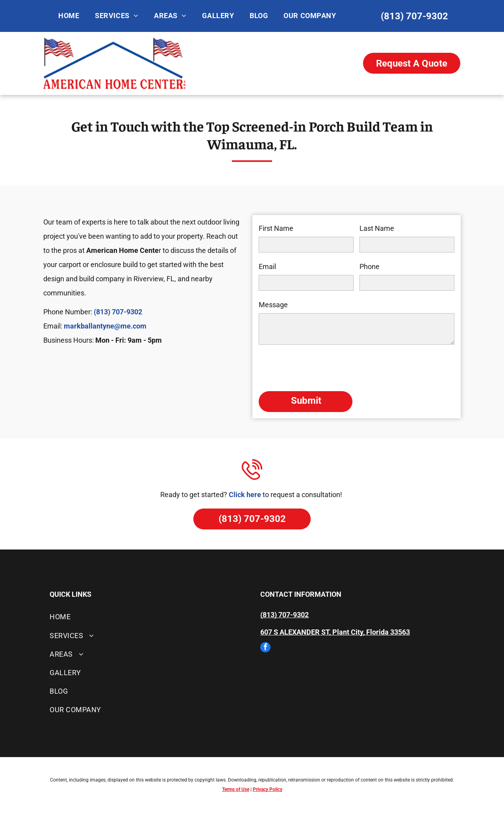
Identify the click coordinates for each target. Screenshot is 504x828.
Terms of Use (236, 789)
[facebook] (265, 648)
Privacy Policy (268, 789)
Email (267, 266)
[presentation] (319, 367)
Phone (370, 266)
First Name (276, 228)
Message (273, 305)
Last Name (377, 228)
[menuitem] (69, 16)
